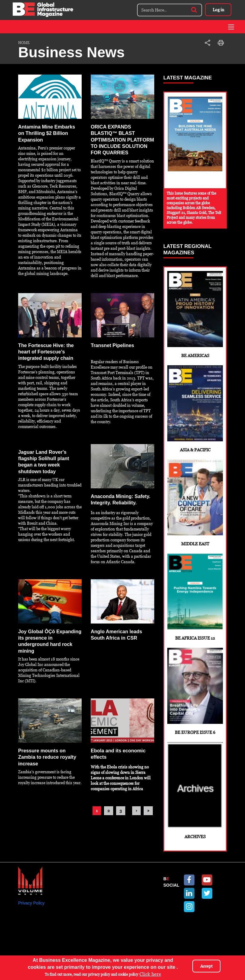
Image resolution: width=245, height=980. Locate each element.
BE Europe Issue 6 (195, 705)
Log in (218, 10)
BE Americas (195, 316)
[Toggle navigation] (231, 27)
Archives (195, 808)
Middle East (195, 511)
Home (24, 43)
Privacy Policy (31, 922)
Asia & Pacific (195, 413)
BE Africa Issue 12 (195, 608)
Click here (150, 974)
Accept (206, 966)
